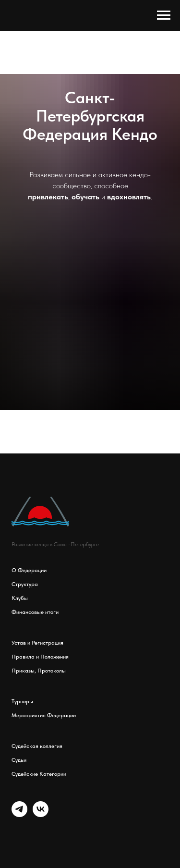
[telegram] (19, 814)
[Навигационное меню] (164, 15)
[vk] (41, 814)
